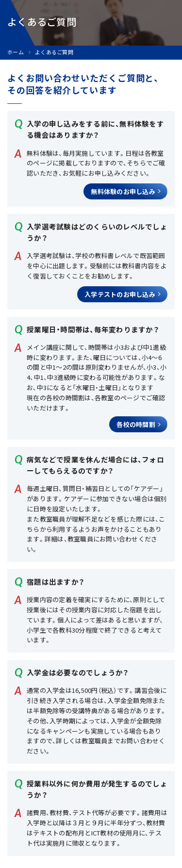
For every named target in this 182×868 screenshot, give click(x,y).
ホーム (16, 52)
